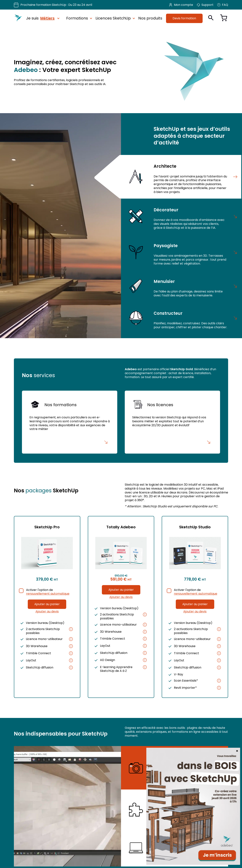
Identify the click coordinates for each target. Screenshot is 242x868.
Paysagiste (166, 245)
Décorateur (166, 210)
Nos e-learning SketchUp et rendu (183, 843)
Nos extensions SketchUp (180, 801)
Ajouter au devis (47, 611)
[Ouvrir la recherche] (211, 18)
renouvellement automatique (48, 594)
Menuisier (164, 281)
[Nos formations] (70, 422)
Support (205, 5)
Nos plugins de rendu (177, 757)
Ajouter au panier (47, 604)
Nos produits (150, 18)
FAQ (223, 5)
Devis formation (184, 18)
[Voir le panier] (224, 18)
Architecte (165, 166)
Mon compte (181, 5)
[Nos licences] (172, 422)
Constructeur (168, 313)
